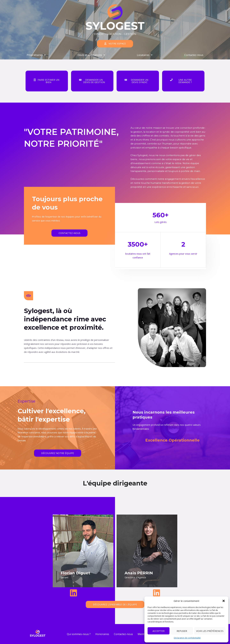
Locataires (145, 55)
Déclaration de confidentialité (187, 638)
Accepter (159, 631)
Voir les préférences (210, 631)
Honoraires (102, 634)
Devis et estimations (91, 55)
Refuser (182, 631)
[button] (224, 601)
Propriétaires (36, 55)
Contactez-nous (194, 55)
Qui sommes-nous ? (79, 634)
